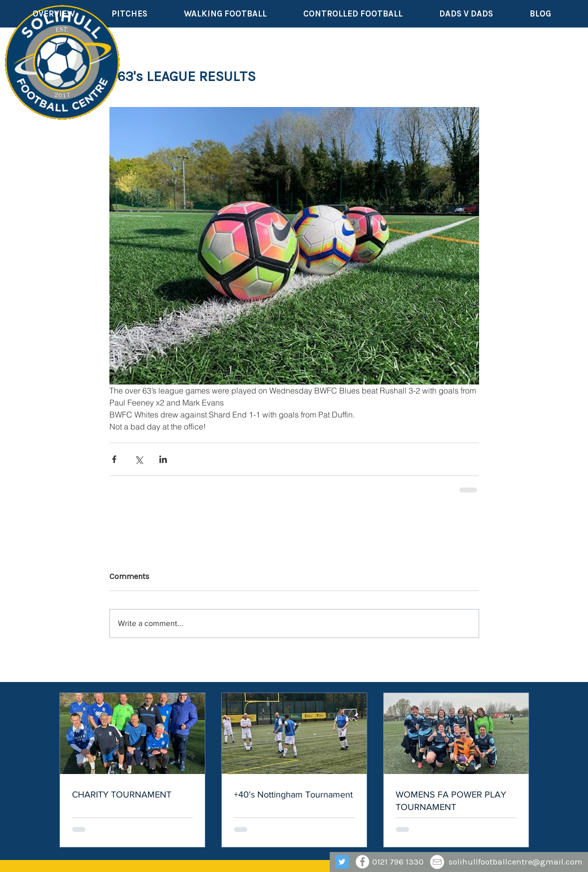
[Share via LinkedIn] (163, 459)
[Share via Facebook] (114, 459)
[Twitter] (342, 862)
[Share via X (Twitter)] (139, 459)
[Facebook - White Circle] (362, 862)
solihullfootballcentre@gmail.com (516, 861)
